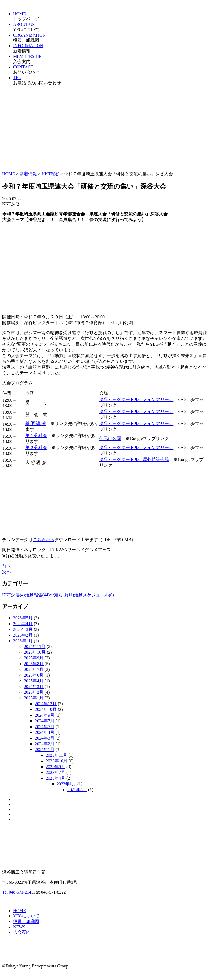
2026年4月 (23, 624)
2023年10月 (57, 761)
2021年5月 (77, 790)
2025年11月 (35, 646)
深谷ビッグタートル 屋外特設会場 (134, 459)
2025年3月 (34, 687)
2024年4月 (45, 732)
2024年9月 (45, 715)
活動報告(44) (37, 595)
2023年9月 (56, 767)
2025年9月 (34, 658)
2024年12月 (46, 704)
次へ (7, 572)
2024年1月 (45, 750)
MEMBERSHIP (27, 56)
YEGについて (26, 916)
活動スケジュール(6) (94, 595)
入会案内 (22, 932)
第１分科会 (36, 435)
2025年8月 (34, 664)
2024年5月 (45, 727)
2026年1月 (23, 641)
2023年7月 (56, 772)
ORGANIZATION (29, 35)
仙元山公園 (110, 438)
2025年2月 (34, 692)
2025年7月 (34, 669)
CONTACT (23, 67)
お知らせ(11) (62, 595)
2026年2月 (23, 635)
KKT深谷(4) (14, 595)
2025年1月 (34, 698)
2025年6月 (34, 675)
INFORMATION (28, 46)
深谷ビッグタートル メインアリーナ (136, 411)
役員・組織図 (26, 922)
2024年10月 (46, 709)
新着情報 (28, 174)
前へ (7, 566)
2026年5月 (23, 618)
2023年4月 (56, 778)
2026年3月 (23, 629)
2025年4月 (34, 681)
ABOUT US (24, 24)
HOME (19, 14)
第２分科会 (36, 447)
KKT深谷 (50, 174)
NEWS (19, 927)
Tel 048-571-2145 (18, 892)
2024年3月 (45, 738)
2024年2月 (45, 744)
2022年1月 (66, 784)
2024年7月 (45, 721)
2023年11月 (56, 755)
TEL (17, 78)
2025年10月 (35, 652)
